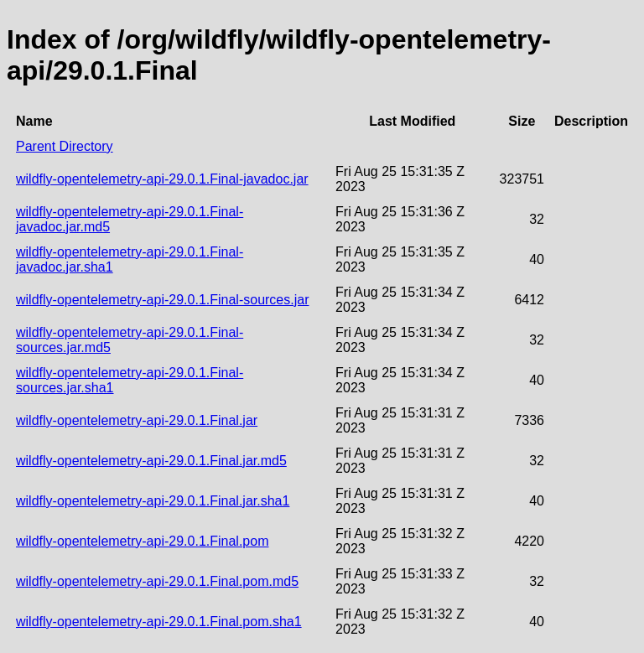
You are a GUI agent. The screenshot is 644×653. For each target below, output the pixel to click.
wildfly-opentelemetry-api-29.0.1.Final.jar (137, 420)
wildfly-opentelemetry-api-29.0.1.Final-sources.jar (162, 300)
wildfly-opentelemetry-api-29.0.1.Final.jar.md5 (151, 461)
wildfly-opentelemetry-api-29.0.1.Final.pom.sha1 (159, 622)
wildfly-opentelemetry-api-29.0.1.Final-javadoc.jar (162, 179)
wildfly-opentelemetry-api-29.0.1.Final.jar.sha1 (153, 501)
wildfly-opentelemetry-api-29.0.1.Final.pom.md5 (157, 581)
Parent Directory (65, 146)
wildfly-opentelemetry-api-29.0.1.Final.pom (142, 541)
